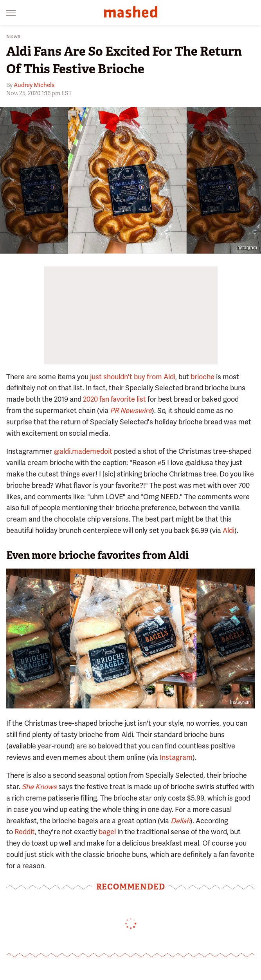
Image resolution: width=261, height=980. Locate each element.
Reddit (25, 832)
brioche (202, 377)
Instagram (247, 248)
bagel (106, 832)
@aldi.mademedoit (83, 451)
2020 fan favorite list (114, 399)
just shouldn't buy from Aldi (133, 377)
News (13, 37)
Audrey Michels (34, 85)
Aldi (229, 530)
